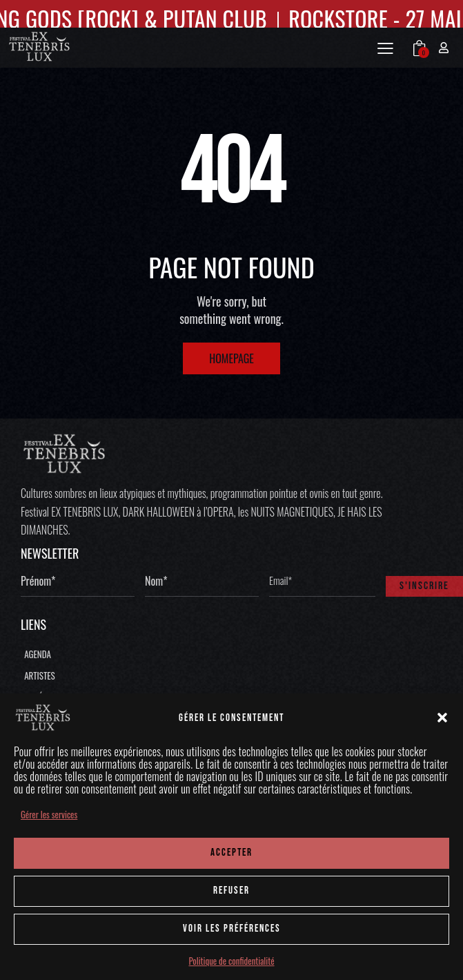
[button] (442, 718)
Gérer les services (49, 815)
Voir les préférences (232, 929)
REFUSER (231, 891)
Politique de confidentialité (231, 961)
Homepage (231, 358)
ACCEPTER (231, 853)
